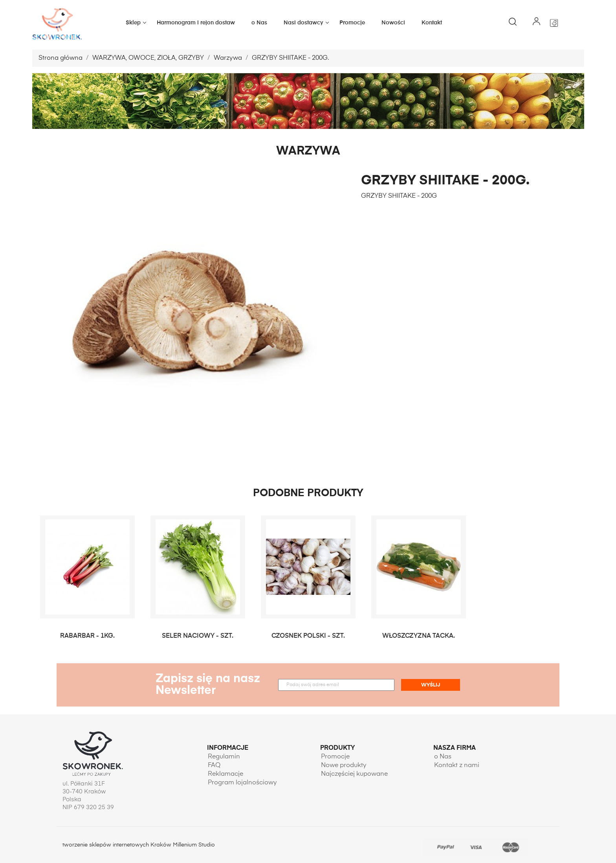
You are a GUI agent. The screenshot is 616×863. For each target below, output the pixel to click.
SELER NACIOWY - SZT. (198, 636)
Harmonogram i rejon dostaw (196, 23)
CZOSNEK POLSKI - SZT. (308, 636)
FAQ (214, 765)
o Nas (259, 23)
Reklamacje (225, 774)
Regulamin (224, 757)
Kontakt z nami (457, 765)
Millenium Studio (194, 845)
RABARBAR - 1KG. (87, 636)
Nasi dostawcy (307, 23)
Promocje (352, 23)
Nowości (393, 23)
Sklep (137, 23)
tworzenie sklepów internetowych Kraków (118, 845)
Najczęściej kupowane (354, 774)
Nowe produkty (344, 765)
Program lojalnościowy (242, 783)
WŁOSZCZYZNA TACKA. (419, 636)
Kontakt (432, 23)
